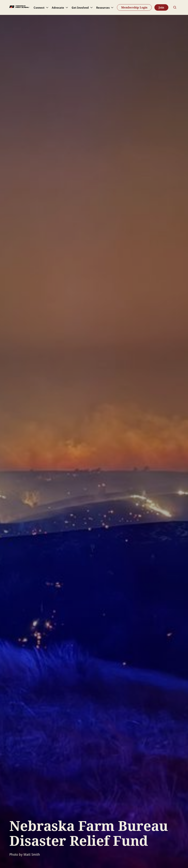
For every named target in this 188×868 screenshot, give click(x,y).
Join (161, 7)
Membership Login (134, 7)
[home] (19, 8)
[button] (41, 7)
